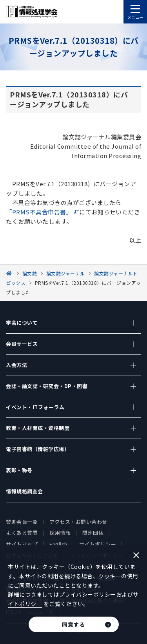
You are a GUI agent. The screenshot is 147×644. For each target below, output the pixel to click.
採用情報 (60, 533)
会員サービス (22, 344)
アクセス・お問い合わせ (78, 522)
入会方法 (16, 365)
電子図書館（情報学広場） (38, 449)
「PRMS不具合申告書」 (39, 212)
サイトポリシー (98, 544)
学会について (22, 323)
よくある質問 (22, 533)
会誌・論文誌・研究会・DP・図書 (47, 386)
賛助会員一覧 (22, 522)
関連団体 (93, 533)
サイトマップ (22, 544)
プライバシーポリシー (88, 594)
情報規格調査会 (24, 491)
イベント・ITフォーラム (35, 407)
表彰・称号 (19, 470)
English (58, 544)
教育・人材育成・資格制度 (38, 428)
